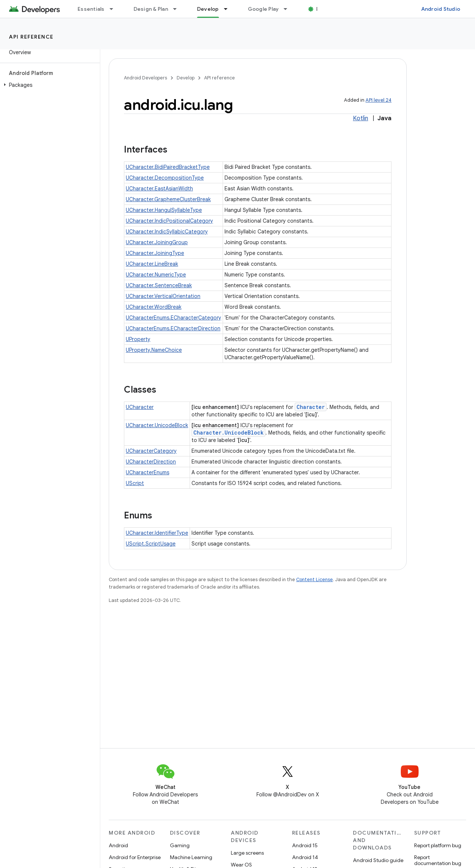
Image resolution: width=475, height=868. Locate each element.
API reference (31, 37)
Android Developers (145, 78)
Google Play (263, 9)
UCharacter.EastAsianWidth (159, 189)
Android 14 (305, 857)
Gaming (180, 845)
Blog (322, 9)
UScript (135, 483)
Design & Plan (151, 9)
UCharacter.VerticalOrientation (163, 296)
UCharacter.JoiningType (155, 253)
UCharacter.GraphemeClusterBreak (168, 199)
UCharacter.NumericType (156, 275)
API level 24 (379, 100)
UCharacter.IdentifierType (157, 533)
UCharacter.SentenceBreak (159, 285)
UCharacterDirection (151, 462)
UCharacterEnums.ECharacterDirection (173, 328)
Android (118, 845)
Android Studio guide (378, 860)
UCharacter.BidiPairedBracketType (168, 167)
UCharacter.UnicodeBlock (157, 425)
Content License (315, 579)
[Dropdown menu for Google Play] (289, 9)
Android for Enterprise (135, 857)
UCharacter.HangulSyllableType (164, 210)
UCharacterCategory (151, 451)
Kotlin (361, 118)
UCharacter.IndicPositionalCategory (169, 221)
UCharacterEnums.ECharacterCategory (173, 318)
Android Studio (441, 9)
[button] (48, 85)
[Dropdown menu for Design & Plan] (178, 9)
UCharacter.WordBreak (154, 307)
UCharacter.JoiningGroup (157, 242)
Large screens (247, 853)
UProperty (138, 339)
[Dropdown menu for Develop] (229, 9)
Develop (186, 78)
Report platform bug (438, 845)
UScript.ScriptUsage (151, 544)
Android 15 (305, 845)
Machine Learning (191, 857)
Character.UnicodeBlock (228, 433)
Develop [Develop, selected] (208, 9)
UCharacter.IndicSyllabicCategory (167, 232)
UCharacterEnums (148, 472)
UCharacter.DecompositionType (165, 178)
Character (311, 407)
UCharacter (140, 407)
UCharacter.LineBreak (152, 264)
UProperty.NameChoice (154, 350)
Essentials (91, 9)
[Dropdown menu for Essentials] (115, 9)
